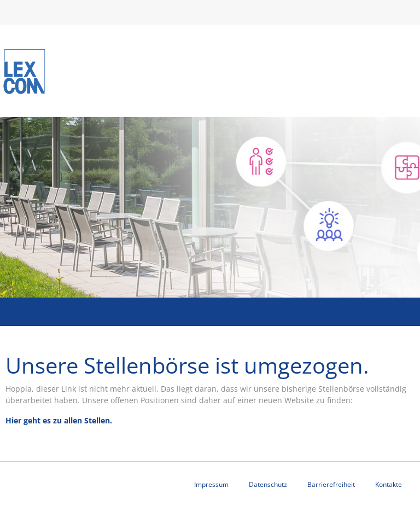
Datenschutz (268, 484)
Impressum (211, 484)
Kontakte (389, 484)
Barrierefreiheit (331, 484)
